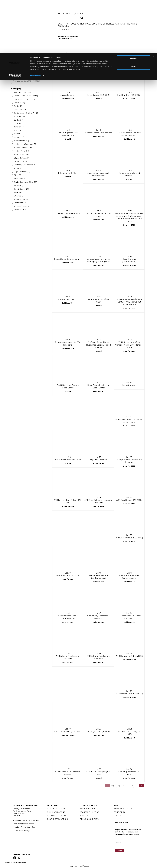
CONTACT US (119, 812)
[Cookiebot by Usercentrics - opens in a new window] (15, 23)
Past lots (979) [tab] (59, 55)
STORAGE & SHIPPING (90, 812)
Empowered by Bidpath (79, 866)
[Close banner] (153, 4)
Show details (35, 23)
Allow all (133, 6)
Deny (134, 14)
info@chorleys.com (26, 824)
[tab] (101, 39)
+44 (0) (31, 820)
